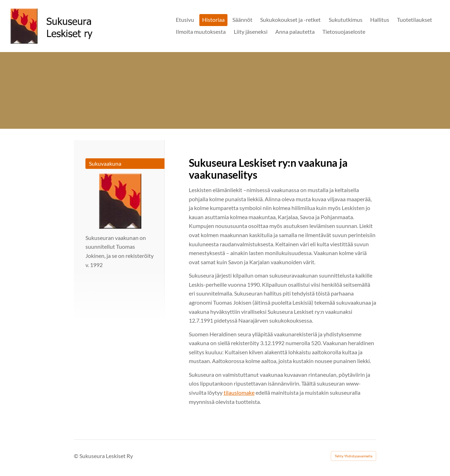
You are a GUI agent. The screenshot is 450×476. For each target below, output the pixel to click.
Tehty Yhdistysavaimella (353, 456)
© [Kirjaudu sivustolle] (77, 456)
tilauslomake (239, 392)
